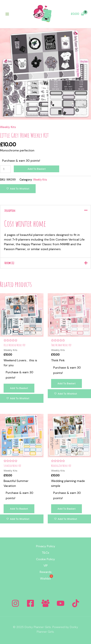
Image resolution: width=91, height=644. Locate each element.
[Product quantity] (5, 169)
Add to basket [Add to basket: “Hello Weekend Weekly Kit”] (19, 388)
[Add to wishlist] (18, 189)
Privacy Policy (46, 546)
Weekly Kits (8, 127)
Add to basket (37, 169)
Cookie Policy (45, 559)
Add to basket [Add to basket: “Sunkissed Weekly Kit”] (19, 509)
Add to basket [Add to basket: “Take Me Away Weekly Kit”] (66, 383)
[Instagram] (15, 603)
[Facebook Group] (45, 603)
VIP (46, 566)
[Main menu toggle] (7, 14)
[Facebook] (30, 603)
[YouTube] (61, 603)
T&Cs (45, 553)
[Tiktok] (76, 603)
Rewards (46, 572)
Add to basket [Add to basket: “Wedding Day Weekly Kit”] (66, 509)
